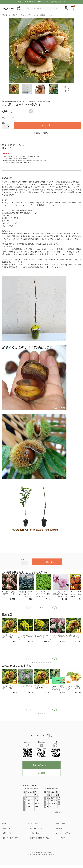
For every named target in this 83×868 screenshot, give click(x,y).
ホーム (6, 824)
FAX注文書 (41, 773)
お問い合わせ (34, 833)
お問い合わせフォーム (41, 765)
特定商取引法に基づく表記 (39, 838)
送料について (6, 148)
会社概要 (59, 828)
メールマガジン (61, 838)
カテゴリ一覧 (61, 824)
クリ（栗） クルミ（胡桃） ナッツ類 (20, 15)
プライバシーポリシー (64, 833)
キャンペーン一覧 (36, 828)
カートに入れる (48, 125)
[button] (54, 608)
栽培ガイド (7, 833)
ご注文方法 (34, 824)
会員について (8, 828)
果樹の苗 (4, 15)
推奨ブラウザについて (11, 838)
